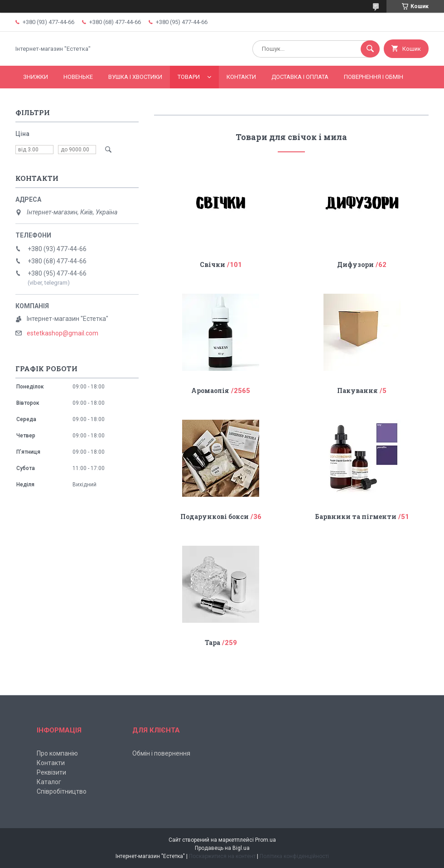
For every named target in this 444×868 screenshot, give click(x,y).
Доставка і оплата (300, 77)
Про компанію (57, 753)
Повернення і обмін (374, 77)
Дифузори (355, 264)
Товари (189, 77)
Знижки (36, 77)
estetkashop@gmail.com (63, 333)
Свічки (212, 264)
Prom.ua (265, 840)
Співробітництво (62, 791)
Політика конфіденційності (294, 856)
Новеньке (78, 77)
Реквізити (51, 772)
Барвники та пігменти (356, 516)
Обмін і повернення (161, 753)
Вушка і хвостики (135, 77)
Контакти (241, 77)
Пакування (357, 390)
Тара (212, 643)
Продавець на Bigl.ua (222, 848)
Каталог (49, 782)
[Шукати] (370, 49)
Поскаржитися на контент (222, 856)
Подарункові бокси (215, 516)
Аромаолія (210, 390)
